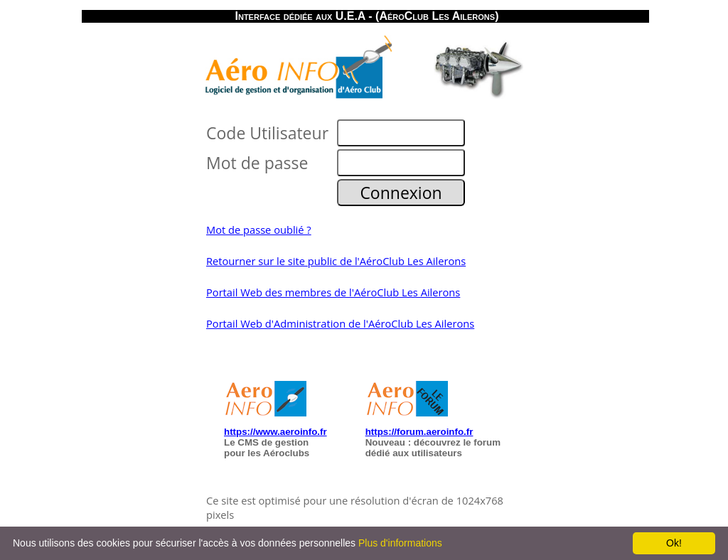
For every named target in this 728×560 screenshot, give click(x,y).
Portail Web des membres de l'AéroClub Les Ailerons (333, 292)
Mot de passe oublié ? (259, 230)
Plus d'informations (400, 543)
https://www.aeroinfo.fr (275, 432)
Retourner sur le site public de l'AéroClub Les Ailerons (336, 261)
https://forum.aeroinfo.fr (419, 432)
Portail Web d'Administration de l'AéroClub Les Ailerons (340, 323)
